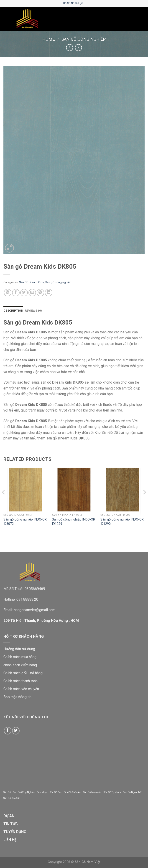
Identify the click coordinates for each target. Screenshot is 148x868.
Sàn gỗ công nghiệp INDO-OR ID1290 (122, 522)
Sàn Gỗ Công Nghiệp (24, 792)
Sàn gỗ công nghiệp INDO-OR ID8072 (25, 522)
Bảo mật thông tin (17, 697)
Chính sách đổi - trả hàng (23, 673)
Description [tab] (13, 311)
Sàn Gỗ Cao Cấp (12, 798)
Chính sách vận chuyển (21, 689)
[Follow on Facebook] (8, 731)
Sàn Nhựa (42, 792)
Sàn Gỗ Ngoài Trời (133, 792)
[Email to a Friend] (32, 293)
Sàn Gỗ (7, 792)
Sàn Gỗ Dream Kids (32, 282)
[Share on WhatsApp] (8, 293)
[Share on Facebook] (16, 293)
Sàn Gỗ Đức (56, 792)
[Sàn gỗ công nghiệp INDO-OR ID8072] (26, 490)
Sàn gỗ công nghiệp (84, 39)
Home (49, 39)
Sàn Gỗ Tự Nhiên (112, 792)
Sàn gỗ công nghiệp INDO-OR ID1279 (74, 522)
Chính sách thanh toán (20, 681)
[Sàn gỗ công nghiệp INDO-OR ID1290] (122, 490)
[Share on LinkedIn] (49, 293)
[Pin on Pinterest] (40, 293)
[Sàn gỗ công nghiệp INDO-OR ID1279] (74, 490)
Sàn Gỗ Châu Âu (73, 792)
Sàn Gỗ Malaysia (92, 792)
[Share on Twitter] (24, 293)
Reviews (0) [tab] (33, 311)
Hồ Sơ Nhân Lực (73, 3)
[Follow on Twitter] (16, 731)
